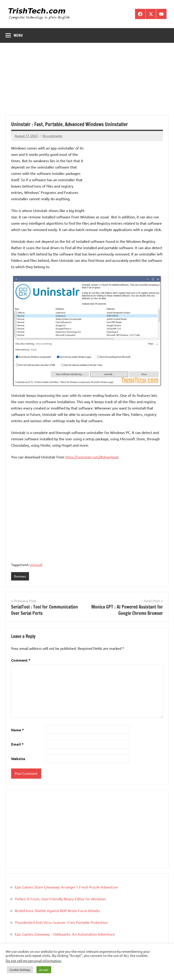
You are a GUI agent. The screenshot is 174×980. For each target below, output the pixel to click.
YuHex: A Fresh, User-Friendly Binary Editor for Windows (60, 899)
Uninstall (36, 565)
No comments (52, 136)
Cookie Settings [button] (20, 970)
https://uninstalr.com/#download (92, 457)
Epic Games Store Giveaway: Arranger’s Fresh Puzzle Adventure (66, 887)
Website (18, 759)
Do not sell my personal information (33, 961)
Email (17, 744)
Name (17, 730)
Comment (21, 660)
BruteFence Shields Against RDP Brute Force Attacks (57, 910)
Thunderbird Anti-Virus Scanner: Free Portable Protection (61, 922)
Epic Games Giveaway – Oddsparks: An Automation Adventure (65, 934)
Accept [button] (44, 970)
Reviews (20, 576)
